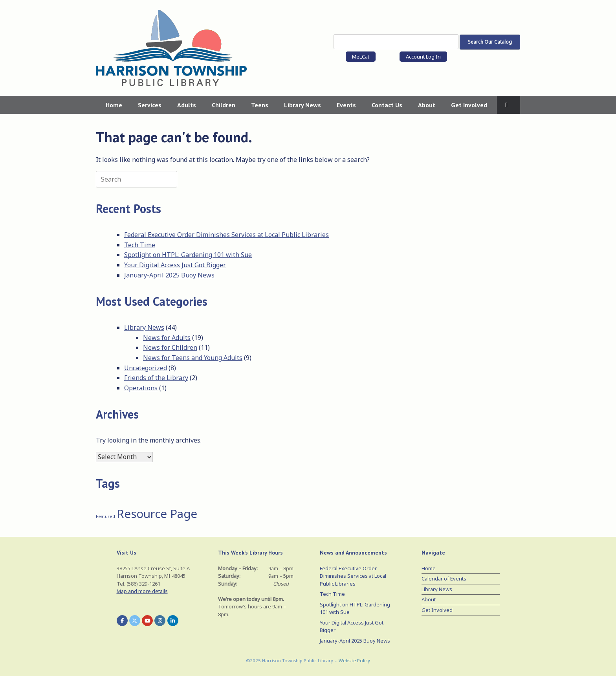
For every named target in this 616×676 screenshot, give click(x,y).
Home (114, 105)
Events (346, 105)
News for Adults (167, 338)
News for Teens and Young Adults (193, 358)
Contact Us (387, 105)
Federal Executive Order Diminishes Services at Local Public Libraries (226, 235)
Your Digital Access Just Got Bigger (175, 265)
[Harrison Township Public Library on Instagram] (160, 621)
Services (150, 105)
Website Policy (354, 660)
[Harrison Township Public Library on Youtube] (147, 621)
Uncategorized (146, 368)
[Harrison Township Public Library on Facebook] (122, 621)
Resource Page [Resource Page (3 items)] (157, 514)
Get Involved (469, 105)
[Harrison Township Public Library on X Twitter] (135, 621)
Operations (141, 388)
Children (224, 105)
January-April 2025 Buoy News (169, 275)
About (427, 105)
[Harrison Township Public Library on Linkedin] (173, 621)
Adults (187, 105)
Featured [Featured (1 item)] (105, 516)
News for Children (170, 347)
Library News (302, 105)
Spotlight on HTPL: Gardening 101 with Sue (188, 255)
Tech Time (140, 245)
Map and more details (142, 591)
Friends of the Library (156, 378)
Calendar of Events (444, 579)
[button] (509, 105)
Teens (260, 105)
